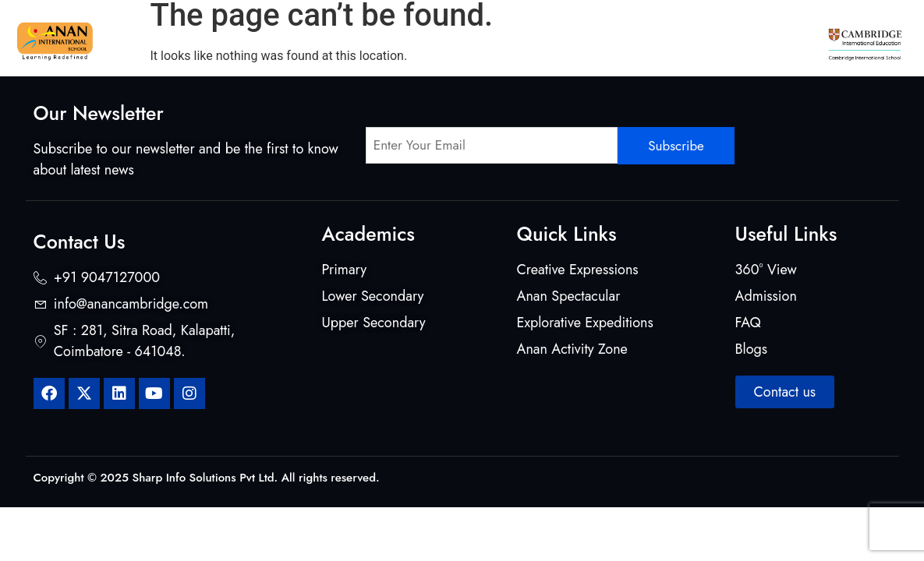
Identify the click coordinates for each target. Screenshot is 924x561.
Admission (753, 39)
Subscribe (676, 146)
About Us (219, 39)
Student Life (660, 39)
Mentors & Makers (413, 39)
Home (151, 39)
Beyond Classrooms (543, 39)
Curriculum (308, 39)
